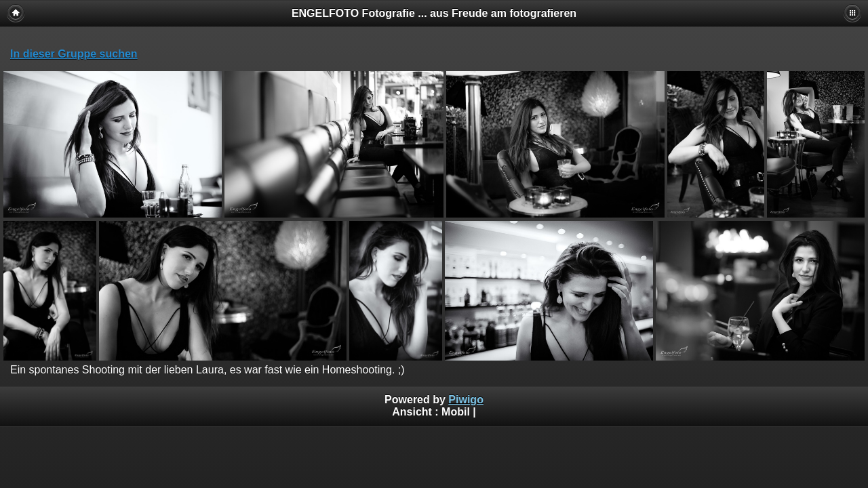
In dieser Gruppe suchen (74, 54)
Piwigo (466, 400)
